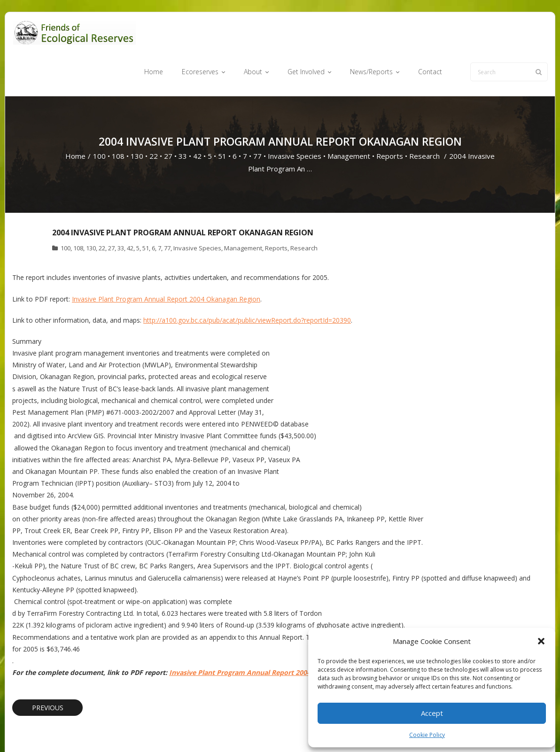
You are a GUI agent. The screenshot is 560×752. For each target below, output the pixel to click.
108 (118, 120)
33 (183, 120)
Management (349, 120)
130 (137, 120)
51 (222, 120)
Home (75, 120)
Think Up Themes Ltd (68, 730)
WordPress (147, 730)
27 (168, 120)
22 (154, 120)
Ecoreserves (261, 730)
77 (257, 120)
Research (424, 120)
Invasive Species (295, 120)
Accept (432, 713)
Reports (390, 120)
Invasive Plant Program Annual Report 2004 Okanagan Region (166, 263)
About (296, 730)
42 (197, 120)
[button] (541, 641)
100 (99, 120)
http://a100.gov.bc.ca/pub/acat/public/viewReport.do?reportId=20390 (247, 284)
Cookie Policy (427, 735)
